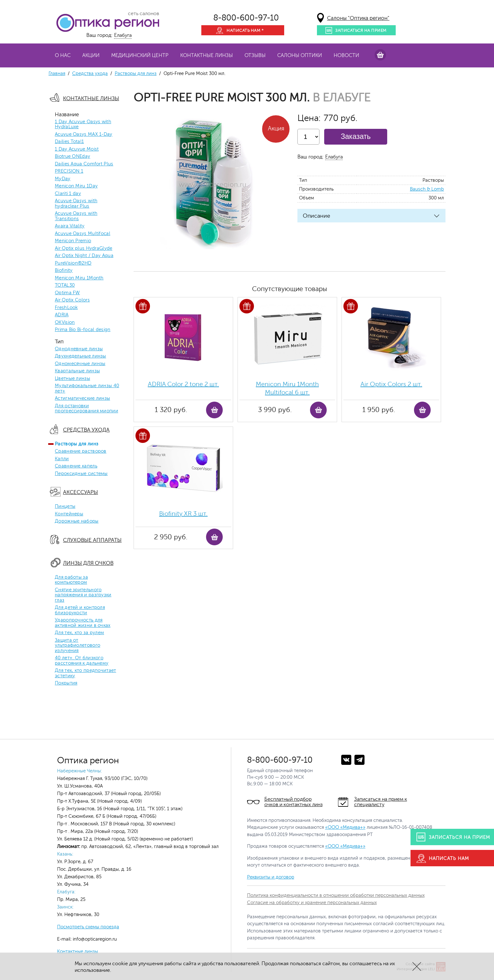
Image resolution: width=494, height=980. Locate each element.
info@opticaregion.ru (94, 939)
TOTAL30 (65, 285)
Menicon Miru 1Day (76, 186)
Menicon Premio (73, 241)
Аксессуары (80, 492)
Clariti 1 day (68, 194)
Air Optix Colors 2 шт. (391, 384)
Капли (62, 459)
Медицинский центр (140, 55)
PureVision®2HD (73, 263)
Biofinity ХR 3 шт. (183, 514)
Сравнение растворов (81, 451)
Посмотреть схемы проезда (88, 927)
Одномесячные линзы (80, 364)
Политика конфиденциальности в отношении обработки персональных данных (336, 895)
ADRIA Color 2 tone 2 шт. (183, 384)
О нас (63, 55)
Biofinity (64, 271)
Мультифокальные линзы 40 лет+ (87, 389)
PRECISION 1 (69, 171)
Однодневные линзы (79, 349)
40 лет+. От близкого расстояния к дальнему (82, 661)
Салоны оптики (300, 55)
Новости (346, 55)
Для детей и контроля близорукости (80, 610)
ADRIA (62, 315)
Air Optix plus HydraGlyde (84, 249)
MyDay (63, 179)
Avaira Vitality (70, 226)
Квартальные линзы (77, 371)
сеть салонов (144, 14)
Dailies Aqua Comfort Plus (84, 164)
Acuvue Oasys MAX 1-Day (84, 135)
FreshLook (66, 308)
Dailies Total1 (69, 142)
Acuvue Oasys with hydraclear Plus (76, 204)
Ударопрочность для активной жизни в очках (83, 623)
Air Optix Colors (72, 300)
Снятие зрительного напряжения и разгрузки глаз (83, 595)
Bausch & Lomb (427, 189)
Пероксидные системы (81, 474)
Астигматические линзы (82, 398)
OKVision (65, 323)
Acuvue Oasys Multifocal (83, 234)
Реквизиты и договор (271, 877)
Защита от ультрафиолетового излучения (78, 646)
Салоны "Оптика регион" (358, 18)
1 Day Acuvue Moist (77, 149)
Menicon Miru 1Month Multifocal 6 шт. (287, 388)
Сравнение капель (76, 466)
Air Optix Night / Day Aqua (84, 256)
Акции (91, 55)
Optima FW (67, 293)
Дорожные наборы (77, 521)
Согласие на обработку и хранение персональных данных (312, 903)
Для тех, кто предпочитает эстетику (86, 673)
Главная (57, 74)
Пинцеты (65, 507)
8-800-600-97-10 (246, 18)
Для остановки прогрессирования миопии (86, 409)
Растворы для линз (136, 74)
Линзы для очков (88, 563)
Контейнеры (69, 514)
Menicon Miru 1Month (79, 278)
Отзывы (255, 55)
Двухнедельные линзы (80, 356)
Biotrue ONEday (72, 157)
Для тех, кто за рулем (79, 633)
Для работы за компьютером (71, 580)
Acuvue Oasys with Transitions (76, 216)
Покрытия (66, 683)
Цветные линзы (72, 379)
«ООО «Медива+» (345, 827)
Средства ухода (90, 74)
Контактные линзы (207, 55)
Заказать (356, 136)
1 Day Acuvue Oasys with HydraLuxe (83, 125)
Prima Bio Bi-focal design (83, 330)
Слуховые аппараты (92, 540)
